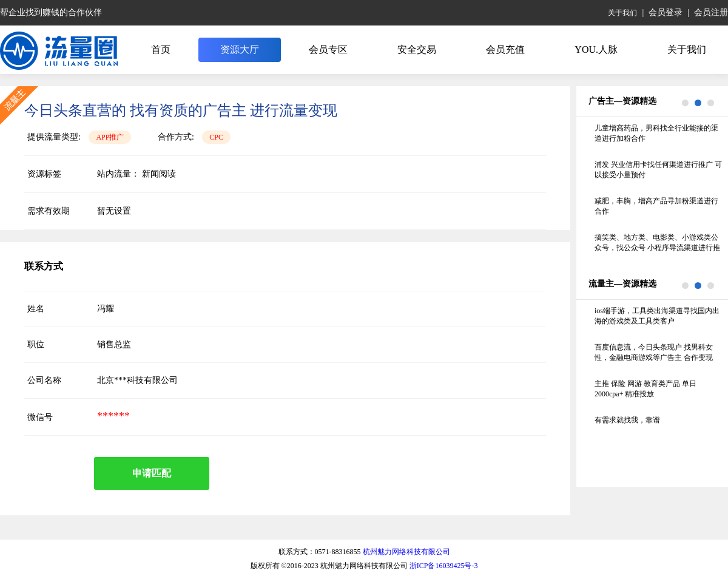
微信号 (40, 417)
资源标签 (44, 174)
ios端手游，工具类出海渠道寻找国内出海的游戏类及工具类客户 (657, 316)
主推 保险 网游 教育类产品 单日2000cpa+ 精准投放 (645, 389)
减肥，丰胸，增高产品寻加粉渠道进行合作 (656, 206)
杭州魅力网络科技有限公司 (406, 552)
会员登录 (666, 12)
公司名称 (44, 380)
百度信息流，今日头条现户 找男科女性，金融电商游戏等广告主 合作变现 (654, 352)
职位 (36, 344)
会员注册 (711, 12)
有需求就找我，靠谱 (627, 420)
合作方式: (176, 137)
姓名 (36, 309)
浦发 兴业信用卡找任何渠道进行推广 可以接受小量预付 (658, 170)
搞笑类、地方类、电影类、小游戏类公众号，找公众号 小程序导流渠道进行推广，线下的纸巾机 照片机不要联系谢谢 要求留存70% (657, 243)
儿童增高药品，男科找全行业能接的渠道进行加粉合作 (656, 133)
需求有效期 (49, 211)
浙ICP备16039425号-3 (444, 566)
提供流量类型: (54, 137)
